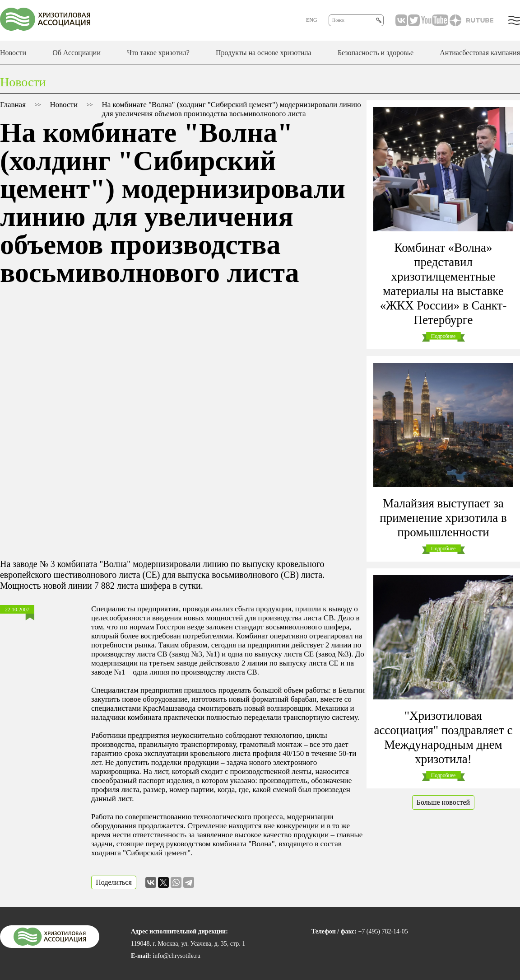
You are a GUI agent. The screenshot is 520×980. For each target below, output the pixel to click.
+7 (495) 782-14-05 (383, 931)
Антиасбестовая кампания (480, 53)
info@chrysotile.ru (176, 956)
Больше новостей (443, 802)
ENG (312, 20)
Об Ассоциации (77, 53)
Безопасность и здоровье (376, 53)
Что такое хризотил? (158, 53)
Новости (13, 53)
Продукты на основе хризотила (264, 53)
